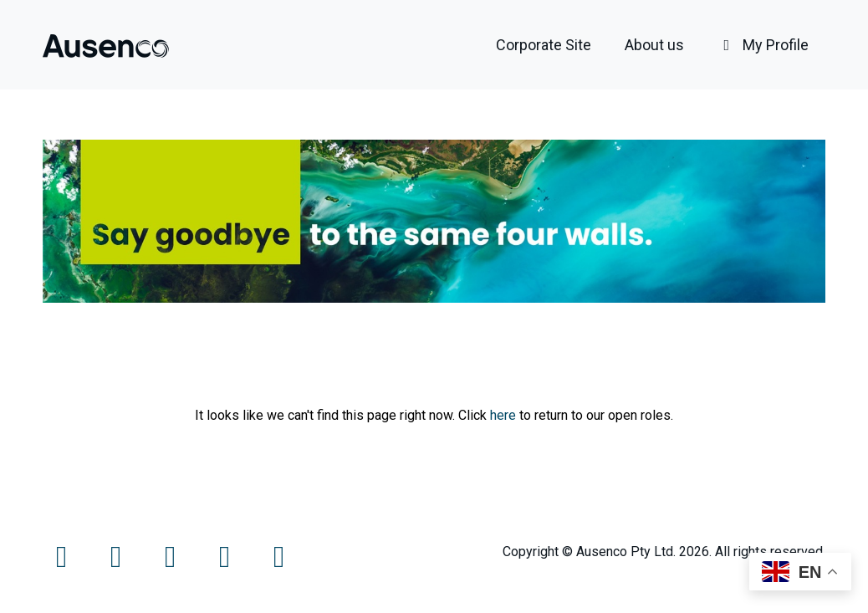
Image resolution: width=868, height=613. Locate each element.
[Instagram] (172, 562)
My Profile (763, 45)
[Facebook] (63, 562)
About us (654, 45)
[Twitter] (117, 562)
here (503, 415)
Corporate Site (544, 45)
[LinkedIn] (226, 562)
